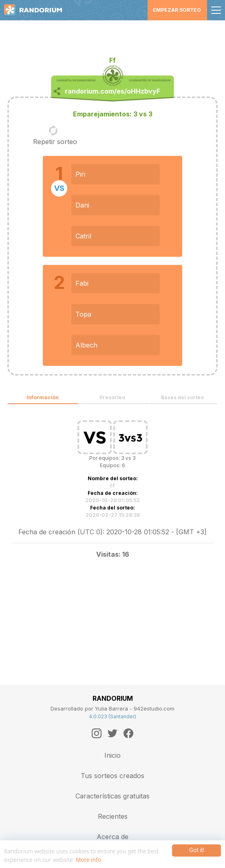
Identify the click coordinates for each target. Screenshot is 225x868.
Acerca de (112, 837)
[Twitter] (112, 733)
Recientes (113, 816)
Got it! (197, 850)
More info (88, 860)
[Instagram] (97, 733)
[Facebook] (128, 733)
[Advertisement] (112, 35)
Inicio (112, 755)
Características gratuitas (112, 796)
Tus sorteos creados (112, 776)
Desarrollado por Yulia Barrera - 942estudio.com (112, 708)
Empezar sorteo (177, 10)
